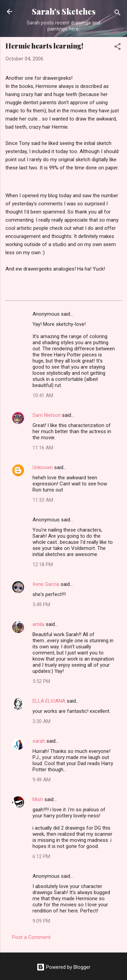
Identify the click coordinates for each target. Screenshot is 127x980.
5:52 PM (41, 681)
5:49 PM (41, 605)
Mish (38, 799)
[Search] (118, 14)
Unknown (43, 467)
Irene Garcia (46, 584)
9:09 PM (41, 921)
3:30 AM (41, 721)
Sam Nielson (47, 415)
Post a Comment (31, 937)
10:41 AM (43, 395)
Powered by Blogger (63, 967)
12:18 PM (43, 565)
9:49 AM (41, 780)
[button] (118, 48)
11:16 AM (43, 448)
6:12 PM (41, 856)
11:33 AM (43, 500)
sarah (39, 741)
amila (38, 624)
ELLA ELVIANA (49, 701)
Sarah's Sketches (64, 11)
